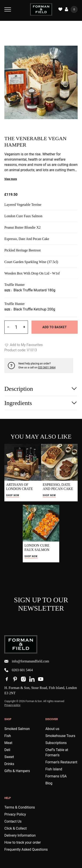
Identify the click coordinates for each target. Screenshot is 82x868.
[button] (24, 345)
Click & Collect (16, 828)
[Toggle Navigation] (8, 9)
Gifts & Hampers (17, 771)
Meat (8, 743)
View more (11, 179)
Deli (7, 750)
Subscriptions (56, 743)
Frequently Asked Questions (26, 849)
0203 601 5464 (19, 670)
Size (8, 290)
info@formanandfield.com (27, 661)
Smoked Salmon (17, 729)
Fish (8, 736)
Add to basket (55, 327)
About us (52, 729)
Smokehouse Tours (60, 736)
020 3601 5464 (47, 368)
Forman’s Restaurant (61, 762)
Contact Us (13, 821)
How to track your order (23, 842)
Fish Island (54, 769)
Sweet (9, 757)
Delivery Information (20, 835)
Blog (49, 783)
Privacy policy (12, 705)
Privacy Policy (15, 814)
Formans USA (56, 776)
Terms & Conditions (20, 807)
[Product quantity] (16, 327)
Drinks (9, 764)
